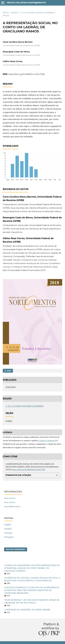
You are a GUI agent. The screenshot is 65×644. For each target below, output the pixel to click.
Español (8, 529)
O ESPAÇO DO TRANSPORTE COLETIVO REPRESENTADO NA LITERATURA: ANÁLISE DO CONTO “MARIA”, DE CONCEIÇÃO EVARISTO (32, 568)
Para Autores (10, 502)
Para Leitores (10, 498)
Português (9, 537)
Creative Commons (47, 441)
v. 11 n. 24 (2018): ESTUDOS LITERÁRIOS (37, 13)
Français (8, 533)
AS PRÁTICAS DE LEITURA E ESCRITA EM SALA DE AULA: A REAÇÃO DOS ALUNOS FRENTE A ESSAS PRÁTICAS (32, 579)
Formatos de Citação (18, 475)
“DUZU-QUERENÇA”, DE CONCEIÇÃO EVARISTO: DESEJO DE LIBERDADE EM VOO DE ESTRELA (32, 601)
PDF (9, 371)
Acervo (14, 13)
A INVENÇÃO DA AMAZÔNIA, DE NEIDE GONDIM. (27, 610)
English (8, 525)
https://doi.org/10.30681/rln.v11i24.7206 (26, 74)
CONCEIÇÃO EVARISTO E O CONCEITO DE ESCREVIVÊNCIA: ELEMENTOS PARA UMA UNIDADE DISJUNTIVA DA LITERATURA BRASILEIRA (32, 590)
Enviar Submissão (16, 549)
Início (6, 13)
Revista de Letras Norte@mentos (26, 3)
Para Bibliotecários (12, 506)
